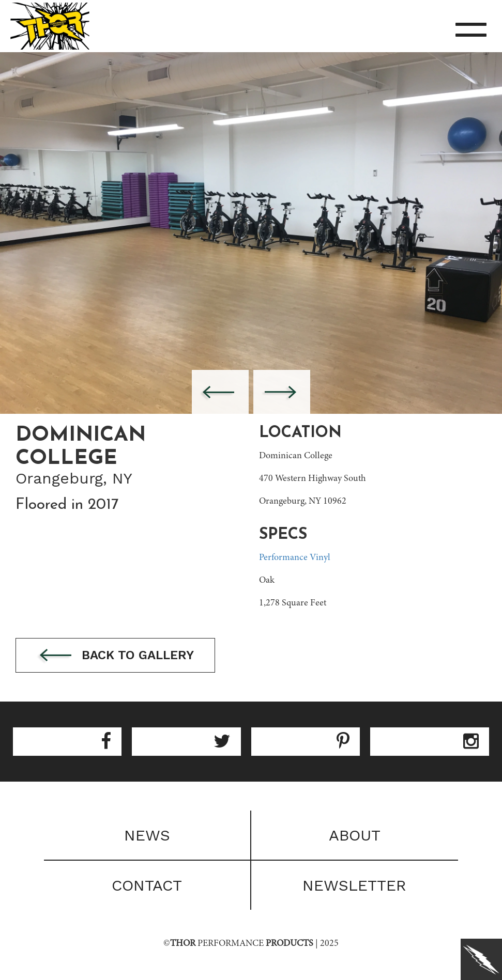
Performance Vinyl (295, 558)
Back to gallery (115, 656)
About (355, 835)
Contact (147, 885)
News (147, 835)
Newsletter (354, 885)
